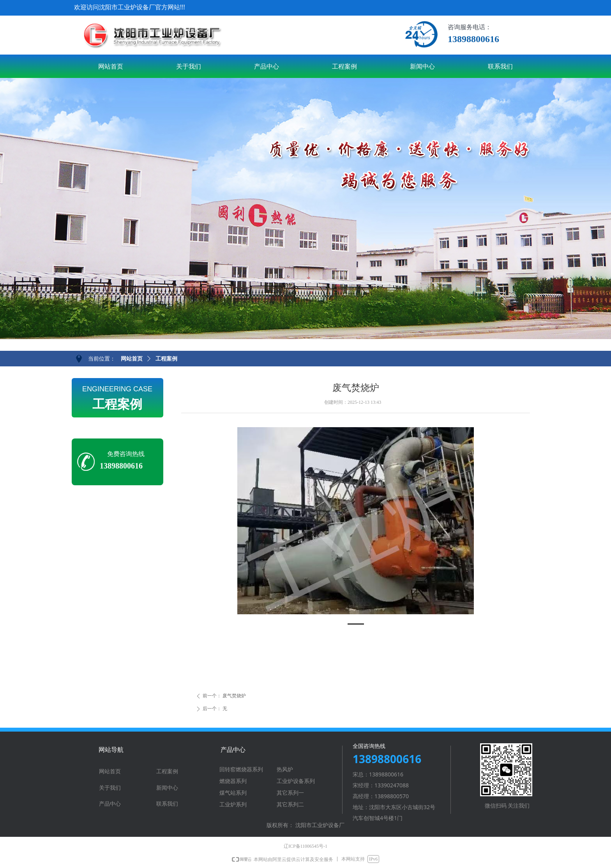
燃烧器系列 (233, 781)
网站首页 (132, 359)
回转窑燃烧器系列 (241, 770)
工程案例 (166, 359)
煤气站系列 (233, 793)
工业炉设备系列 (296, 781)
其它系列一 (290, 793)
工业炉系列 (233, 805)
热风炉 (285, 770)
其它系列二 (290, 805)
